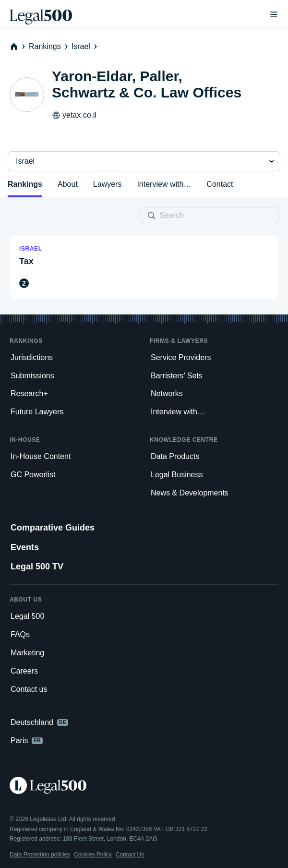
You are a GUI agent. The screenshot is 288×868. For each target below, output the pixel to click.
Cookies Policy (93, 855)
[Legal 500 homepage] (144, 785)
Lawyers (108, 184)
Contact (220, 184)
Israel (85, 46)
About (68, 184)
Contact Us (130, 855)
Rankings (49, 46)
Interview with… (164, 184)
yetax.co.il (74, 115)
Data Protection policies (40, 855)
